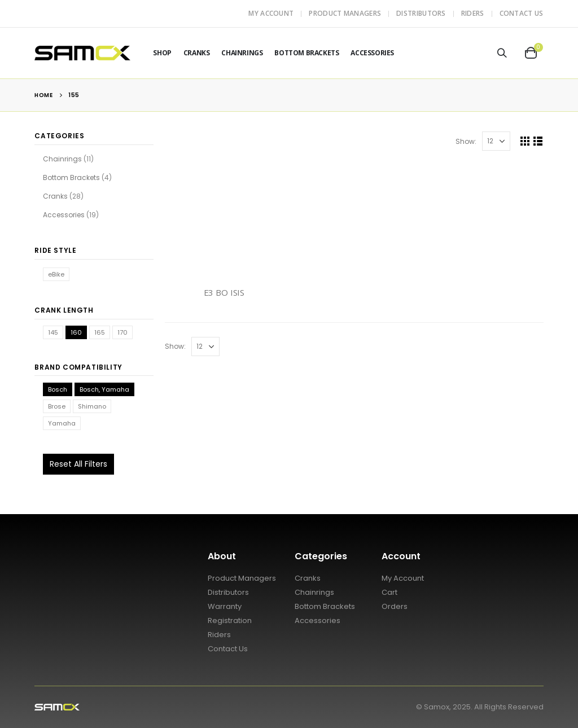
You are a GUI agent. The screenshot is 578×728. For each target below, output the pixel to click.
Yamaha (62, 423)
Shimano (92, 406)
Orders (395, 606)
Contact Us (522, 13)
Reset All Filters (78, 464)
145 (53, 332)
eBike (56, 274)
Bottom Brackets (306, 53)
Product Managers (345, 13)
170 (122, 332)
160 (76, 332)
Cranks (197, 53)
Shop (162, 53)
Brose (57, 406)
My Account (271, 13)
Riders (473, 13)
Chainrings (242, 53)
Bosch (58, 389)
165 (100, 332)
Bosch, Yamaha (104, 389)
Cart (389, 592)
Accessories (372, 53)
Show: (466, 141)
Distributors (421, 13)
